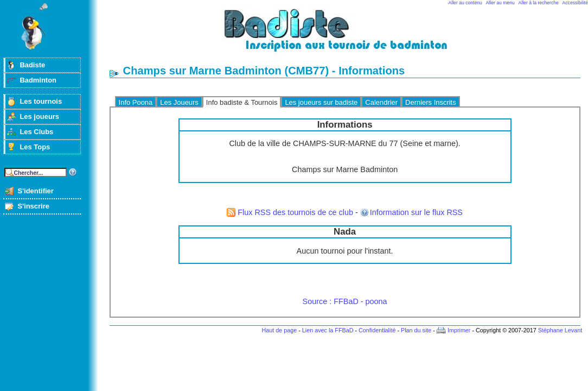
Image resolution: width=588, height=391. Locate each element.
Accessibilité (575, 3)
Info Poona (136, 102)
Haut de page (279, 330)
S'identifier (35, 191)
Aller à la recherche (539, 3)
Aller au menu (500, 3)
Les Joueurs (179, 102)
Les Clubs (36, 132)
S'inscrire (33, 206)
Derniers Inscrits (431, 102)
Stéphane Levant (560, 330)
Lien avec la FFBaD (328, 330)
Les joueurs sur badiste (321, 102)
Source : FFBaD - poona (345, 301)
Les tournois (41, 101)
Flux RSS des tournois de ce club (295, 212)
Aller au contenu (465, 3)
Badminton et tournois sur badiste (349, 36)
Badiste (32, 65)
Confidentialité (377, 330)
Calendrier (381, 102)
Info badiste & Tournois (242, 102)
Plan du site (416, 330)
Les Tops (35, 147)
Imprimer (459, 330)
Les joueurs (39, 116)
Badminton (38, 80)
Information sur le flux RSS (416, 212)
